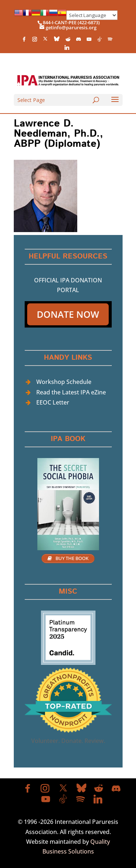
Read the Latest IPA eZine (71, 392)
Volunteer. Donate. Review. (68, 741)
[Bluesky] (57, 41)
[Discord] (78, 41)
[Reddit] (68, 41)
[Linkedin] (67, 49)
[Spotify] (110, 41)
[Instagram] (34, 41)
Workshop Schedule (64, 382)
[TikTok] (99, 41)
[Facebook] (24, 41)
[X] (45, 41)
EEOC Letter (53, 402)
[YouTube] (89, 41)
